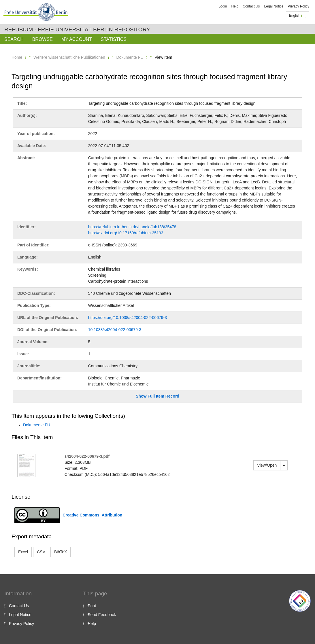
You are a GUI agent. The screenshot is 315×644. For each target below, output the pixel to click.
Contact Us (251, 6)
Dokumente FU (130, 57)
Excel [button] (23, 552)
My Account (77, 39)
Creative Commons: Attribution (92, 515)
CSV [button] (41, 552)
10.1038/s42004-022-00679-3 (115, 330)
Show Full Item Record (157, 396)
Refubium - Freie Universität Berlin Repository (77, 30)
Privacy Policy (298, 6)
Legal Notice (274, 6)
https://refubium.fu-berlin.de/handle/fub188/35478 (132, 227)
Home (17, 57)
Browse (43, 39)
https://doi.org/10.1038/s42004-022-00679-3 (128, 318)
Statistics (114, 39)
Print (92, 606)
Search (14, 39)
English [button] (298, 16)
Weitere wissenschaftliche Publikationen (69, 57)
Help (235, 6)
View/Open (267, 465)
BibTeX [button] (61, 552)
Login (223, 6)
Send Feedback (102, 615)
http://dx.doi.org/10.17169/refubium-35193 (126, 233)
